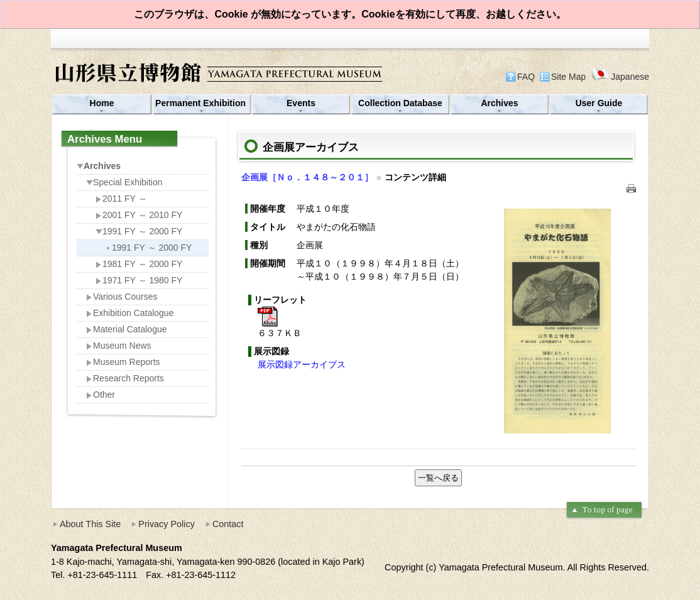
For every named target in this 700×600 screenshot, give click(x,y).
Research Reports (125, 378)
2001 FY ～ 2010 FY (139, 215)
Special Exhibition (124, 182)
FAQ (526, 77)
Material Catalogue (127, 329)
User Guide (599, 103)
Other (101, 395)
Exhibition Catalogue (130, 313)
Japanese (620, 76)
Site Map (568, 77)
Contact (228, 524)
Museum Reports (123, 362)
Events (301, 103)
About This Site (90, 524)
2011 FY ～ (121, 199)
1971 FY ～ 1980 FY (139, 280)
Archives (499, 103)
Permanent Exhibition (202, 103)
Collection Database (400, 103)
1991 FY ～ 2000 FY (139, 231)
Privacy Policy (167, 524)
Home (102, 103)
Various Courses (122, 297)
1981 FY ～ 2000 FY (139, 264)
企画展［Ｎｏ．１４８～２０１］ (307, 177)
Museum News (119, 346)
